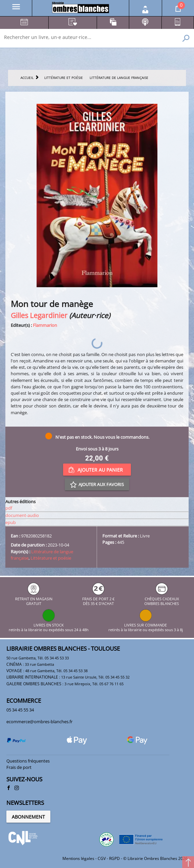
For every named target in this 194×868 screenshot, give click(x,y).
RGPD (114, 858)
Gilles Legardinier (39, 315)
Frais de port (19, 767)
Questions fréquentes (28, 761)
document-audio (22, 515)
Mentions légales (78, 858)
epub (11, 522)
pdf (9, 508)
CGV (102, 858)
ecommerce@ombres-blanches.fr (39, 722)
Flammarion (45, 325)
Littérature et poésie (51, 558)
